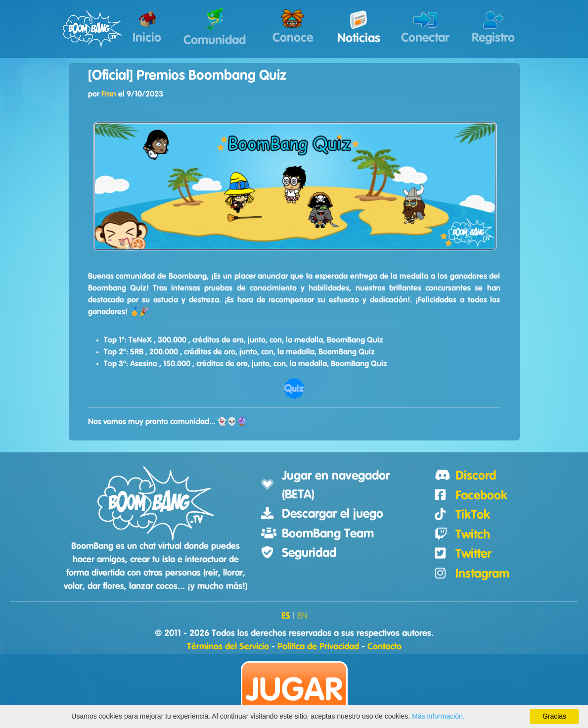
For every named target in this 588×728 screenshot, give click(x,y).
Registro (493, 28)
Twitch (473, 535)
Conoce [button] (293, 27)
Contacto (384, 647)
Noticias (359, 27)
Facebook (481, 496)
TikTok (473, 515)
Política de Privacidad (318, 647)
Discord (476, 476)
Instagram (482, 574)
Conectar (425, 28)
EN (302, 616)
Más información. (438, 716)
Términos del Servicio (228, 647)
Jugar (294, 691)
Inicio (147, 28)
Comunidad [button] (215, 27)
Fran (109, 94)
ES (286, 616)
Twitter (473, 554)
